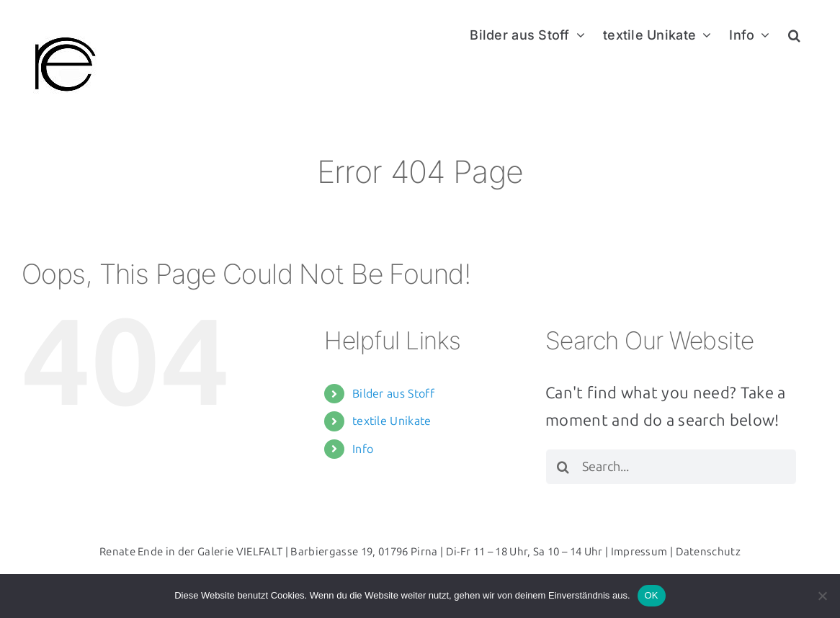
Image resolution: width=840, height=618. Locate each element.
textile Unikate (392, 421)
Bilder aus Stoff (393, 394)
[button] (794, 34)
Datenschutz (709, 552)
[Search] (563, 467)
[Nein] (822, 596)
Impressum (639, 552)
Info (363, 449)
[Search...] (671, 467)
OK (652, 595)
